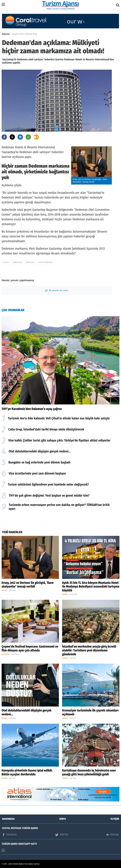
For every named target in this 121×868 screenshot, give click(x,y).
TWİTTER (61, 835)
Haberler (6, 34)
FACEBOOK (9, 835)
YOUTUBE (113, 835)
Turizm (6, 262)
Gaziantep (17, 262)
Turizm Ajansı (18, 864)
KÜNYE (63, 819)
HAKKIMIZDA (8, 819)
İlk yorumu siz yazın (57, 290)
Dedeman (30, 262)
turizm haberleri (45, 262)
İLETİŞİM (115, 819)
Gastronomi (5, 654)
